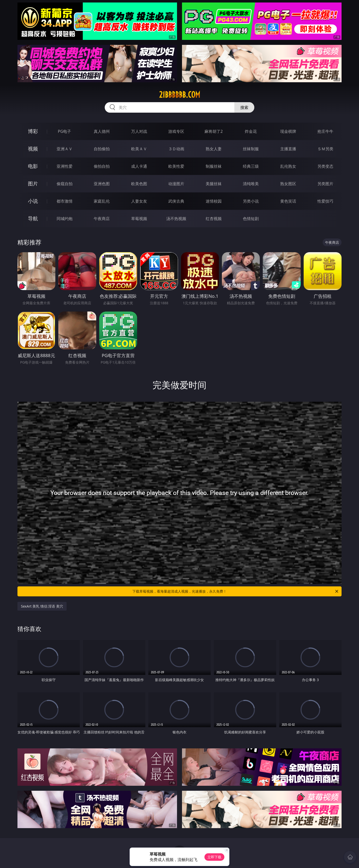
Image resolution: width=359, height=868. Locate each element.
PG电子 (64, 131)
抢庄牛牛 (325, 131)
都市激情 (65, 201)
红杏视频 (214, 219)
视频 (33, 149)
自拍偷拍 (102, 149)
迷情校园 (214, 201)
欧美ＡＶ (139, 149)
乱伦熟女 (288, 166)
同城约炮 (65, 219)
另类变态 (325, 166)
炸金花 (251, 131)
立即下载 (214, 857)
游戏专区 (176, 131)
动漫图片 (176, 184)
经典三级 (251, 166)
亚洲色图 (102, 184)
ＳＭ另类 (325, 149)
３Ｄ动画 (176, 149)
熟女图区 (288, 184)
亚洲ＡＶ (65, 149)
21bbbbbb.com (180, 95)
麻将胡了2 (214, 131)
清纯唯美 (251, 184)
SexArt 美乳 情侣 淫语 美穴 (42, 606)
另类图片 (325, 184)
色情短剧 (251, 219)
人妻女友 (139, 201)
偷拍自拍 (102, 166)
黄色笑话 (288, 201)
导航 (33, 218)
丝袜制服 (251, 149)
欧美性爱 (176, 166)
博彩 (33, 131)
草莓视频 (139, 219)
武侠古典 (176, 201)
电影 (33, 166)
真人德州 (102, 131)
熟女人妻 (214, 149)
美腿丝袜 (214, 184)
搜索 (244, 107)
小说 (33, 201)
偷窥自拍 (65, 184)
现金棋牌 (288, 131)
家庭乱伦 (102, 201)
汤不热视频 (176, 219)
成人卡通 (139, 166)
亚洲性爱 (65, 166)
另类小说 (251, 201)
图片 (33, 184)
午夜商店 (102, 219)
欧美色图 (139, 184)
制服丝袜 (214, 166)
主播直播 (288, 149)
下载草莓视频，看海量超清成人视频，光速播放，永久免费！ (236, 591)
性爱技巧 (325, 201)
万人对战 (139, 131)
